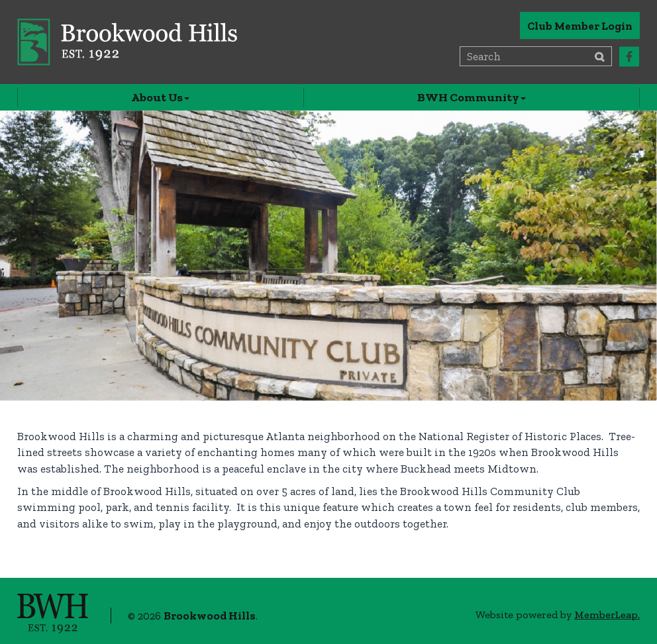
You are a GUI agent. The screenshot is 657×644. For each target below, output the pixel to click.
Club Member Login (580, 26)
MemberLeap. (607, 615)
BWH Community (472, 97)
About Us (160, 97)
